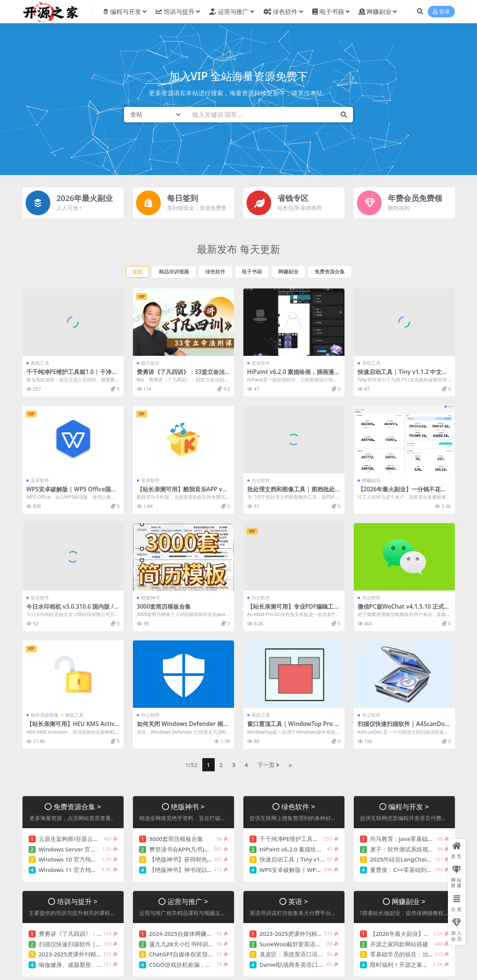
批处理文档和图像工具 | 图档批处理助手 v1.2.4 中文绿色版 (291, 493)
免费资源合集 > (77, 806)
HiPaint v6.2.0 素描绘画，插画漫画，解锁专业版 (291, 375)
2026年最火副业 (85, 198)
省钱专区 (293, 198)
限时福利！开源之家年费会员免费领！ (419, 965)
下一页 (268, 765)
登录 (441, 12)
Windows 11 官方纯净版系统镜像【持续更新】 (100, 870)
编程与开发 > (409, 806)
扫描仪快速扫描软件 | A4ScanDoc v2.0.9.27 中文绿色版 (403, 727)
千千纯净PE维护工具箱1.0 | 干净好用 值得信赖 (72, 375)
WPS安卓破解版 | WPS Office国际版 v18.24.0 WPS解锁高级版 (72, 493)
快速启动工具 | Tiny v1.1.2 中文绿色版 (403, 375)
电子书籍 (252, 272)
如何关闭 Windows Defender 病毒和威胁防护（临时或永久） (183, 727)
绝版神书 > (188, 806)
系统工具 (40, 363)
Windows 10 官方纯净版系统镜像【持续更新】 (100, 859)
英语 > (298, 901)
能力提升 (150, 363)
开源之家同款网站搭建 (399, 944)
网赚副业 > (409, 901)
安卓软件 (261, 363)
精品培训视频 (174, 272)
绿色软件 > (298, 806)
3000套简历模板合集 (164, 606)
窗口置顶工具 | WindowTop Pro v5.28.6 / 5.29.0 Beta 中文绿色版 (293, 727)
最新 (138, 272)
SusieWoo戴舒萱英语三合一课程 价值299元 (317, 944)
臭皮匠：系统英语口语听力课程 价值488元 (315, 954)
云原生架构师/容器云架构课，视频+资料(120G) (100, 839)
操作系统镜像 (45, 715)
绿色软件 (215, 272)
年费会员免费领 (415, 198)
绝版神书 (150, 598)
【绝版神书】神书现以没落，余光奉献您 (201, 870)
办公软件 (261, 480)
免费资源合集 (330, 272)
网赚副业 (288, 272)
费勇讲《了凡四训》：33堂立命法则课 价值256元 (181, 375)
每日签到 (183, 198)
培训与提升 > (77, 901)
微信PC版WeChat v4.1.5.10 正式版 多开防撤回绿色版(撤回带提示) (404, 610)
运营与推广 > (188, 901)
